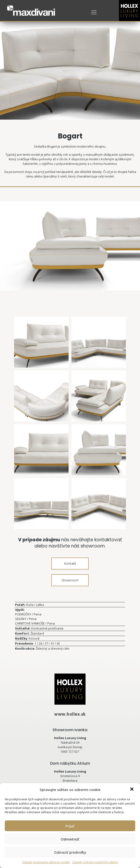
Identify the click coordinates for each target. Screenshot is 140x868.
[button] (132, 790)
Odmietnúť (70, 839)
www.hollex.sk (70, 714)
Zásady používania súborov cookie (46, 862)
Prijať (70, 826)
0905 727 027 (70, 752)
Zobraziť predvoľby (70, 852)
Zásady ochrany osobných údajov (95, 862)
